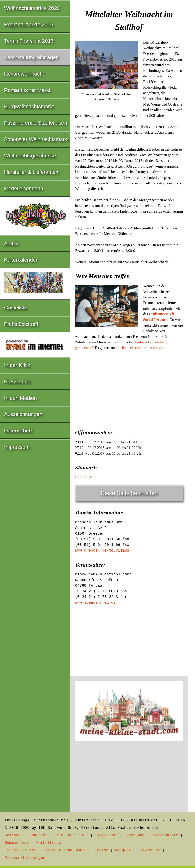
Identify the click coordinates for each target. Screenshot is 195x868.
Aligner (123, 850)
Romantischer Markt (27, 90)
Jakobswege (135, 835)
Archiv (11, 244)
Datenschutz (19, 431)
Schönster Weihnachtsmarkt (36, 139)
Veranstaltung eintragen (31, 57)
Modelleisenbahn (24, 188)
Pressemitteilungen (25, 858)
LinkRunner (149, 850)
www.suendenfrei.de (95, 603)
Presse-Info (17, 382)
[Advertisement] (129, 388)
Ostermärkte (166, 835)
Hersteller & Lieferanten (31, 172)
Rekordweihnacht (24, 74)
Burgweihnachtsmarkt (29, 106)
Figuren (100, 850)
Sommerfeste (17, 843)
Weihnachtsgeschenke (30, 156)
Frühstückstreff (21, 324)
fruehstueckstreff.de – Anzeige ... (141, 348)
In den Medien (21, 398)
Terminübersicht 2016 (29, 41)
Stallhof (84, 477)
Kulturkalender (21, 260)
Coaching (39, 835)
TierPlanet (106, 835)
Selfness (14, 835)
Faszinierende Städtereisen (36, 123)
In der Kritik (17, 365)
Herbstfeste (49, 843)
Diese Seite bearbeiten (129, 493)
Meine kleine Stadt (66, 850)
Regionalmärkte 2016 (29, 25)
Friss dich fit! (71, 835)
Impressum (17, 447)
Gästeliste (16, 308)
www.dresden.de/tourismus (102, 551)
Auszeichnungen (23, 414)
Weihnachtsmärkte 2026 (32, 8)
